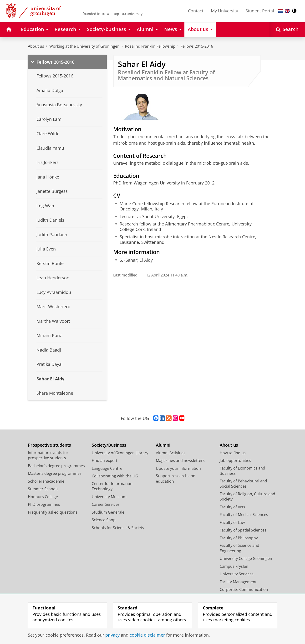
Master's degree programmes (55, 473)
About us (36, 46)
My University (224, 11)
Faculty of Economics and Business (242, 471)
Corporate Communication (244, 589)
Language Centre (107, 468)
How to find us (233, 453)
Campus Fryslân (234, 566)
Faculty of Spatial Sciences (243, 530)
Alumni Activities (171, 453)
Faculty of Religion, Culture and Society (247, 497)
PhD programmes (44, 504)
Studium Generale (108, 512)
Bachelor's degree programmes (56, 466)
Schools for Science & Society (118, 528)
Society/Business (109, 445)
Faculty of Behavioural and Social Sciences (243, 484)
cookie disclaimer (147, 635)
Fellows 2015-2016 (197, 46)
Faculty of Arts (232, 507)
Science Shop (104, 520)
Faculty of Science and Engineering (239, 548)
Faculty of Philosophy (239, 538)
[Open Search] (287, 29)
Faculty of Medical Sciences (244, 515)
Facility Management (238, 582)
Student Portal (260, 11)
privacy (112, 635)
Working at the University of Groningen (84, 46)
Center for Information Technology (112, 486)
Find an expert (105, 460)
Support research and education (176, 478)
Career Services (106, 504)
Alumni (163, 445)
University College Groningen (246, 558)
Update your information (178, 468)
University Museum (109, 497)
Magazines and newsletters (180, 460)
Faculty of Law (232, 522)
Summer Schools (43, 489)
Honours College (43, 497)
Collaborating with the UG (115, 476)
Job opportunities (235, 460)
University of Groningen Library (120, 453)
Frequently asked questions (53, 512)
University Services (237, 574)
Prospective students (49, 445)
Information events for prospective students (48, 455)
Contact (196, 11)
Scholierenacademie (46, 481)
